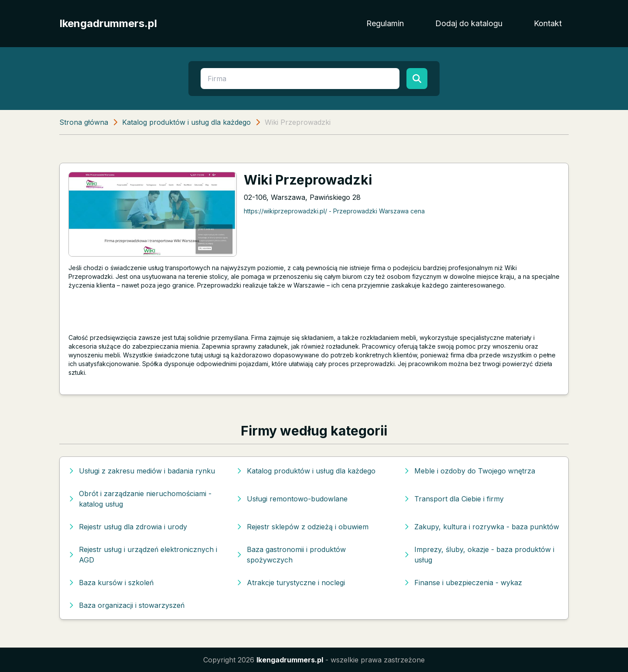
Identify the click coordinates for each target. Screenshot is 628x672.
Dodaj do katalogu (469, 23)
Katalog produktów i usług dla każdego (186, 122)
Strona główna (84, 122)
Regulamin (385, 23)
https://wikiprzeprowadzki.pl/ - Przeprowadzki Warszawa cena (334, 211)
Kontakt (548, 23)
